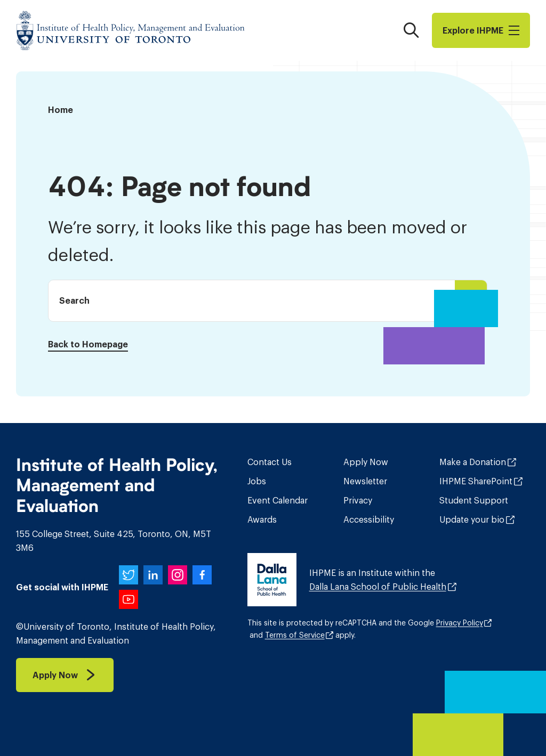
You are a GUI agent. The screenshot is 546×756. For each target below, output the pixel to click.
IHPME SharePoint (476, 481)
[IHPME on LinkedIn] (153, 575)
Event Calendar (278, 500)
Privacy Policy (460, 623)
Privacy (358, 500)
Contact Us (270, 462)
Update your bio (472, 519)
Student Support (474, 500)
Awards (262, 519)
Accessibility (369, 519)
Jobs (257, 481)
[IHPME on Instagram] (178, 575)
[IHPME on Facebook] (202, 575)
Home (61, 110)
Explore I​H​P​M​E (481, 30)
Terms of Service (295, 635)
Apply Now (366, 462)
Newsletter (365, 481)
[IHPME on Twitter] (129, 575)
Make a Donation (473, 462)
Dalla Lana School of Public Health (378, 587)
